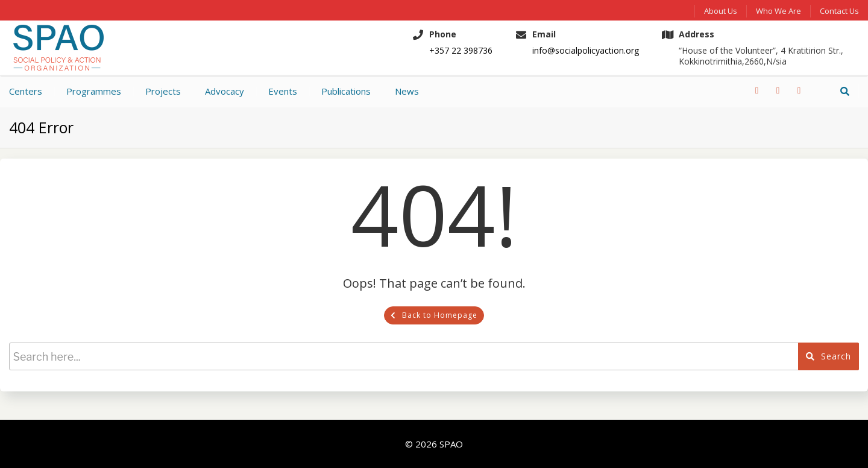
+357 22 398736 (461, 51)
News (407, 91)
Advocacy (225, 91)
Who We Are (778, 11)
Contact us (839, 11)
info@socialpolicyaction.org (586, 51)
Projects (163, 91)
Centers (26, 91)
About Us (721, 11)
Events (283, 91)
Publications (346, 91)
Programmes (94, 91)
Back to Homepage (434, 315)
